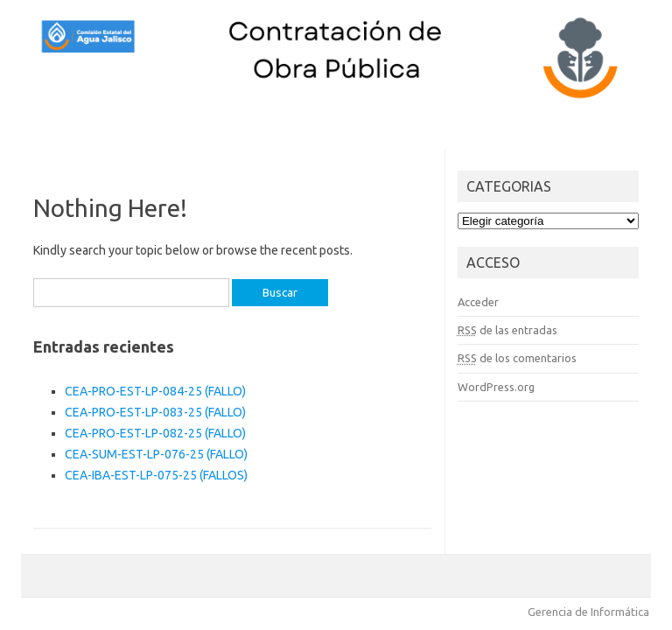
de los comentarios (517, 358)
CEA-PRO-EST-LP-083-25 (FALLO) (155, 412)
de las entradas (507, 330)
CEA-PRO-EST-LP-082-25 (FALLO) (155, 433)
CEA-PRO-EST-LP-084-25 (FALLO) (155, 391)
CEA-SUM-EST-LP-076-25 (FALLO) (156, 454)
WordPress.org (496, 387)
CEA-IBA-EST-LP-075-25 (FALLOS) (156, 475)
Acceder (478, 302)
